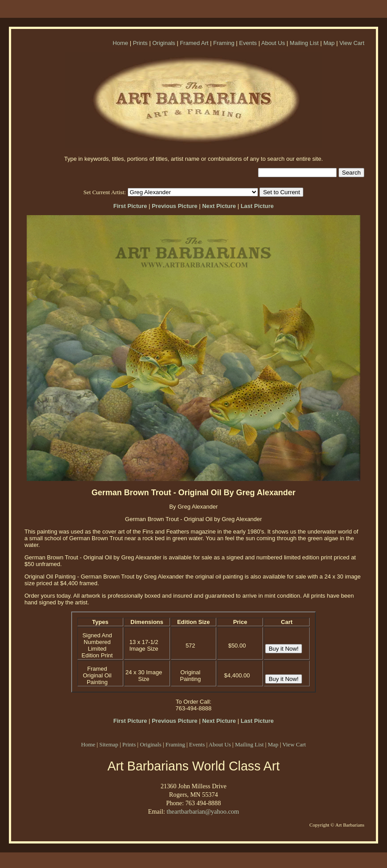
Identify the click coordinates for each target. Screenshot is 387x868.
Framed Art (194, 43)
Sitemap (109, 744)
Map (329, 43)
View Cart (352, 43)
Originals (163, 43)
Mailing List (304, 43)
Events (248, 43)
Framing (224, 43)
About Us (273, 43)
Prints (140, 43)
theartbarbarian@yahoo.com (203, 811)
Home (120, 43)
